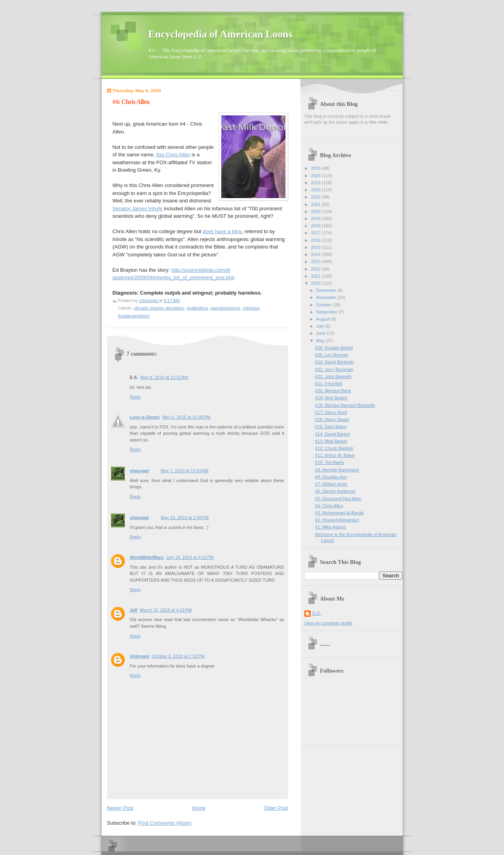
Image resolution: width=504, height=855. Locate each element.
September (327, 312)
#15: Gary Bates (331, 427)
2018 (317, 226)
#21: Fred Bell (329, 384)
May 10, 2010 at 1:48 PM (185, 517)
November (327, 297)
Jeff (134, 610)
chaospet (140, 471)
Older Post (276, 808)
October (324, 305)
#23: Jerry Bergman (334, 369)
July (321, 326)
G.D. (317, 613)
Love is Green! (145, 417)
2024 (317, 183)
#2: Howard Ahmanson (337, 520)
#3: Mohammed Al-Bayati (339, 513)
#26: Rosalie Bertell (334, 348)
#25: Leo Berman (332, 355)
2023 (317, 190)
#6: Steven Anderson (335, 491)
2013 (317, 262)
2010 (317, 283)
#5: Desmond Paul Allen (338, 499)
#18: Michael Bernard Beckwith (345, 405)
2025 (317, 176)
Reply (135, 397)
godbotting (197, 308)
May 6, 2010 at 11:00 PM (186, 417)
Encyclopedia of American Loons (220, 34)
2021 (317, 204)
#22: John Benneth (333, 376)
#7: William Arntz (331, 484)
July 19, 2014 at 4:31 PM (190, 557)
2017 (317, 233)
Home (199, 808)
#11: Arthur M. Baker (335, 455)
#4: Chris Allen (329, 506)
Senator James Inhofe (138, 209)
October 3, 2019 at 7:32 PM (178, 656)
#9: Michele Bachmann (337, 470)
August (323, 319)
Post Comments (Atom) (165, 823)
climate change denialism (159, 308)
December (327, 290)
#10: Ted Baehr (330, 462)
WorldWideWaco (147, 557)
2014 (317, 254)
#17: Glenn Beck (331, 412)
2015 (317, 247)
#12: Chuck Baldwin (334, 448)
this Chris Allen (173, 155)
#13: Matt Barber (331, 441)
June (321, 333)
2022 (317, 197)
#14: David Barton (332, 434)
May (321, 341)
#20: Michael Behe (333, 391)
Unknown (140, 656)
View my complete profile (329, 623)
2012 (317, 269)
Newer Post (120, 808)
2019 (317, 219)
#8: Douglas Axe (331, 477)
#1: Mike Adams (331, 527)
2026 (317, 168)
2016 (317, 240)
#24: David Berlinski (334, 362)
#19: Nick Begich (331, 398)
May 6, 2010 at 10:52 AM (164, 377)
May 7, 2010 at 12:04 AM (184, 471)
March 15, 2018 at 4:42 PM (166, 610)
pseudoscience (225, 308)
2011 (317, 276)
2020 (317, 211)
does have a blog (222, 231)
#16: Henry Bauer (332, 419)
